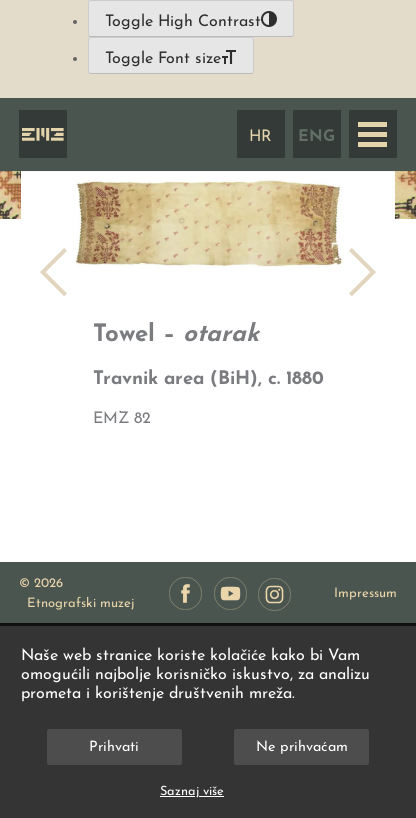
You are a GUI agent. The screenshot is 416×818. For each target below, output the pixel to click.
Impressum (365, 593)
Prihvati (114, 747)
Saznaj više (192, 791)
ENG (316, 137)
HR (260, 137)
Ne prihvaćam (302, 747)
